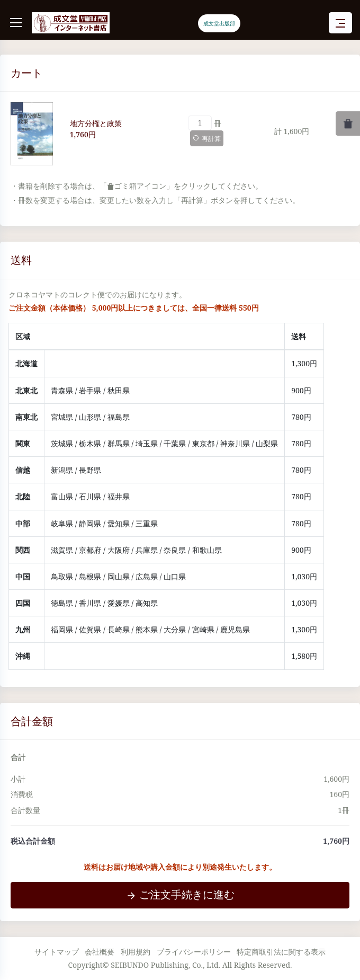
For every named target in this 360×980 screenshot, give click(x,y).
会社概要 (100, 952)
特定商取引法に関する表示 (281, 952)
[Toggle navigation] (340, 23)
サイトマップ (57, 952)
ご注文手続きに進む (180, 894)
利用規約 (136, 952)
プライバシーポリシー (194, 952)
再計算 (207, 139)
